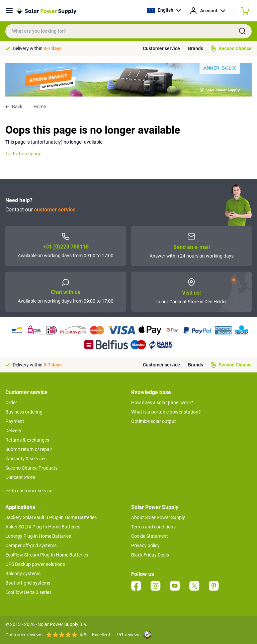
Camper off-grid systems (31, 545)
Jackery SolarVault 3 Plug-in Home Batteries (51, 517)
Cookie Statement (150, 536)
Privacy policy (145, 545)
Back (14, 107)
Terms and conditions (153, 527)
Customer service (161, 48)
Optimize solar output (154, 421)
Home (40, 107)
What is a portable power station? (166, 412)
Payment (15, 421)
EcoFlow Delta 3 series (28, 592)
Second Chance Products (31, 468)
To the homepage (23, 154)
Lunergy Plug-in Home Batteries (38, 536)
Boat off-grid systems (28, 583)
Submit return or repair (29, 449)
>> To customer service (29, 491)
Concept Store (20, 477)
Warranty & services (26, 459)
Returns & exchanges (27, 440)
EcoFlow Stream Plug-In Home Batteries (47, 555)
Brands (196, 48)
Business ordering (24, 412)
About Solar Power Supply (158, 517)
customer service (55, 210)
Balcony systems (23, 574)
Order (11, 402)
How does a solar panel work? (162, 402)
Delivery (13, 431)
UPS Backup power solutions (35, 564)
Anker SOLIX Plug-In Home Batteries (43, 527)
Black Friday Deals (150, 555)
